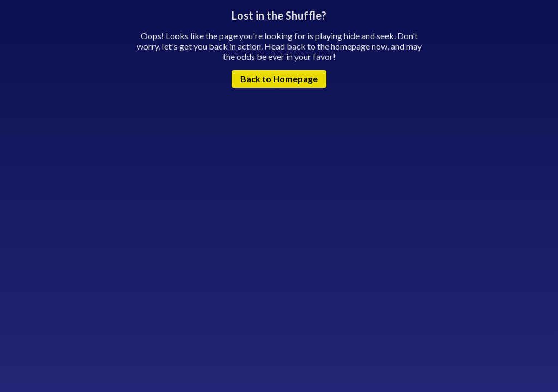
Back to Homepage (279, 79)
